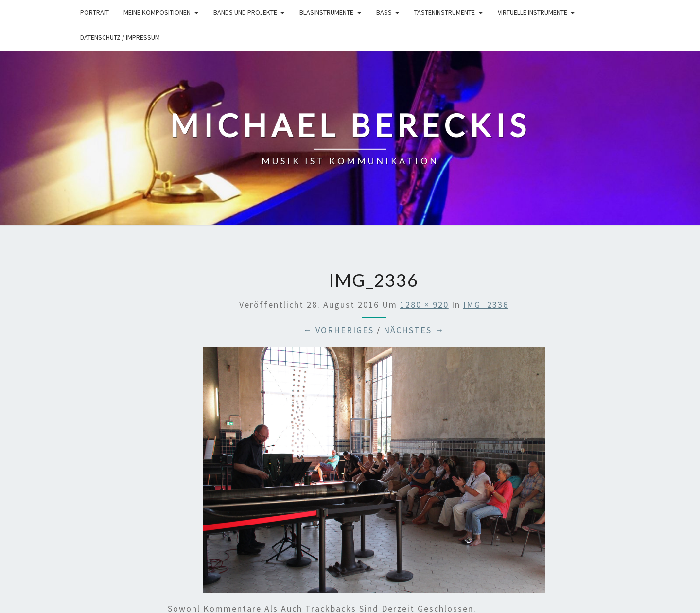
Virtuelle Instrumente (533, 12)
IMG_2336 (486, 305)
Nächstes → (414, 330)
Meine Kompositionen (157, 12)
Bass (384, 12)
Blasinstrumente (326, 12)
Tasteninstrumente (445, 12)
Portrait (95, 12)
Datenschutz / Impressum (120, 37)
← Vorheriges (338, 330)
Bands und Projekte (245, 12)
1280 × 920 (424, 305)
